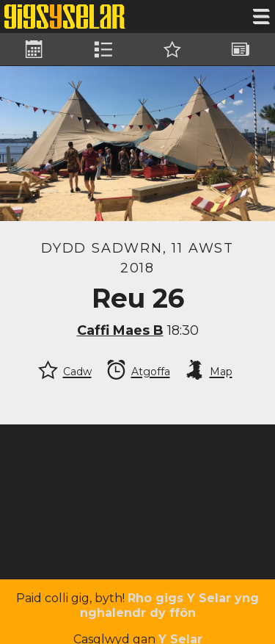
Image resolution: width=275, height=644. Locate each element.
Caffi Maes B (120, 330)
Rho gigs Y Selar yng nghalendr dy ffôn (170, 605)
